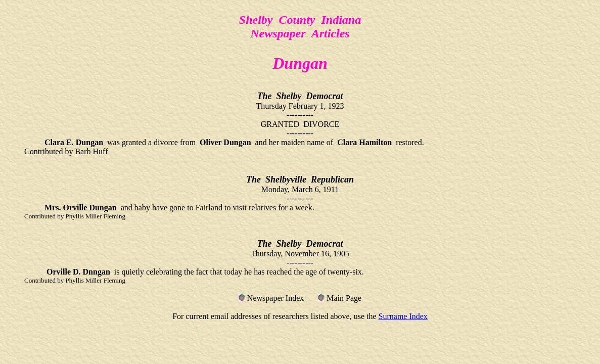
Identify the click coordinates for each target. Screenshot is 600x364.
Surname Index (403, 316)
